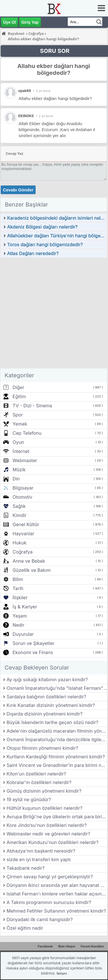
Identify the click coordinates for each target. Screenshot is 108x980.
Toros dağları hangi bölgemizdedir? (45, 245)
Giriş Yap (30, 22)
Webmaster (25, 460)
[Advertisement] (54, 315)
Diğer (18, 387)
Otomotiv (22, 497)
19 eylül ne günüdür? (29, 799)
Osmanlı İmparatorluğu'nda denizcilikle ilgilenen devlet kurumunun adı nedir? (57, 739)
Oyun (18, 442)
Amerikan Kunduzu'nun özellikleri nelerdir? (53, 842)
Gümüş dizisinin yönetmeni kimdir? (44, 791)
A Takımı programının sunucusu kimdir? (49, 902)
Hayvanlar (23, 534)
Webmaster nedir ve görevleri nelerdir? (48, 834)
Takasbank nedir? (26, 868)
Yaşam (20, 616)
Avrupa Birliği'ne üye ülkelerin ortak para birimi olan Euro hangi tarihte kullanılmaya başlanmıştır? (57, 817)
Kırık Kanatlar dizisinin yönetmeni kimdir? (51, 705)
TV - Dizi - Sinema (32, 406)
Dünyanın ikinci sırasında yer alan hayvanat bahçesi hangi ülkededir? (57, 885)
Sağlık (19, 506)
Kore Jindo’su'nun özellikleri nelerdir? (47, 825)
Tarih (18, 588)
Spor (18, 415)
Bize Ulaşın (67, 946)
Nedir (18, 625)
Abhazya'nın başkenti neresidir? (41, 851)
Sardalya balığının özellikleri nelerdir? (46, 697)
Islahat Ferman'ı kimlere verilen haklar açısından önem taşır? (57, 894)
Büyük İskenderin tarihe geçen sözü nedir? (52, 722)
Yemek (20, 424)
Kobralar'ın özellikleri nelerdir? (39, 782)
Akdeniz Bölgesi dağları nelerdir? (42, 227)
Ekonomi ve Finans (33, 652)
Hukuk (19, 543)
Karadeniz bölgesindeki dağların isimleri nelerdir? (57, 218)
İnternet (21, 451)
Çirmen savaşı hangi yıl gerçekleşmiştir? (50, 877)
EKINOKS (26, 116)
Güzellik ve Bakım (32, 570)
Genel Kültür (26, 524)
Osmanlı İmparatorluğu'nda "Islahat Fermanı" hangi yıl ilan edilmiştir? (57, 688)
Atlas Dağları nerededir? (33, 253)
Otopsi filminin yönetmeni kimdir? (42, 748)
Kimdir (20, 515)
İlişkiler (20, 598)
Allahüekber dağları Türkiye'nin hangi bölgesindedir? (57, 236)
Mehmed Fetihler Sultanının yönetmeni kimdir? (56, 911)
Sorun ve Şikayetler (33, 643)
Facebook (45, 946)
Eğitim (19, 396)
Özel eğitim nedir (25, 928)
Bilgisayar (23, 488)
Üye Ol (9, 22)
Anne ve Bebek (29, 561)
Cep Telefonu (27, 433)
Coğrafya (23, 552)
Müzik (19, 470)
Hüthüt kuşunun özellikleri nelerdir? (44, 808)
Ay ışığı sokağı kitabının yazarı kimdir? (47, 680)
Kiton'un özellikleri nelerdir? (36, 774)
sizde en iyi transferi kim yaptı (39, 859)
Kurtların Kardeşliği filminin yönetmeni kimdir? (56, 757)
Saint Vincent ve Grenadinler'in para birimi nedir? (57, 765)
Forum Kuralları (92, 946)
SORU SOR (55, 51)
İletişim (62, 973)
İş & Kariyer (25, 607)
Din (16, 479)
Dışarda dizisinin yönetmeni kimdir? (45, 714)
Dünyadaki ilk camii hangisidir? (40, 919)
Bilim (18, 579)
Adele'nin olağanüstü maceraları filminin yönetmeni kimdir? (57, 731)
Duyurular (23, 634)
